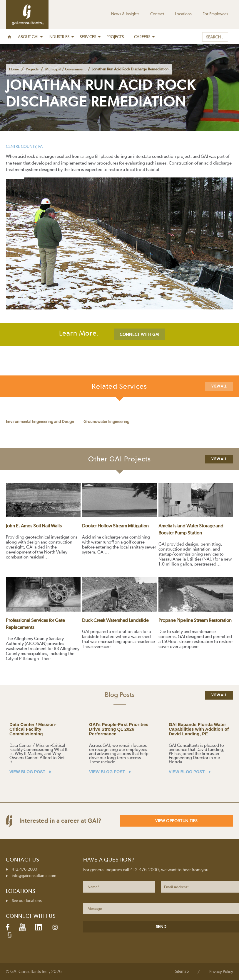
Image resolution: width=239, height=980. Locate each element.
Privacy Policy (221, 971)
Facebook (8, 927)
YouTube (22, 927)
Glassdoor (10, 935)
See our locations (27, 901)
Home (14, 69)
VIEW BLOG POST (30, 772)
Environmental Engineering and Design (40, 422)
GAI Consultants (27, 15)
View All (219, 386)
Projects (32, 69)
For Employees (215, 14)
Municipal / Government (65, 69)
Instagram (55, 927)
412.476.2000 (24, 869)
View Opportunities (176, 821)
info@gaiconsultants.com (34, 876)
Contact (157, 14)
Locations (183, 14)
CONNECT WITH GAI (139, 334)
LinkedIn (39, 927)
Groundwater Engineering (106, 422)
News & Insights (125, 14)
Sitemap (182, 971)
